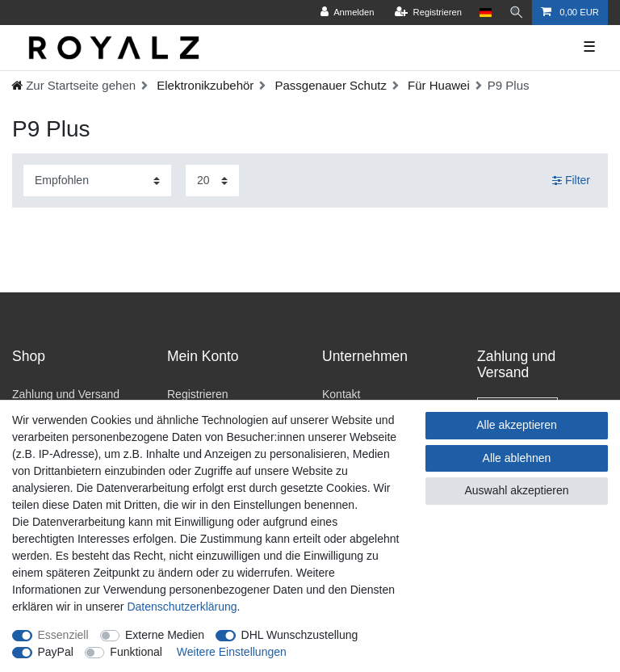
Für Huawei (437, 85)
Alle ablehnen (517, 458)
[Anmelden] (347, 13)
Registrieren (197, 394)
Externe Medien (165, 635)
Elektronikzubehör (203, 85)
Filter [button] (571, 181)
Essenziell (63, 635)
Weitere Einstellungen (232, 652)
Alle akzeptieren (517, 425)
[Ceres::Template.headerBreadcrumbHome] (73, 85)
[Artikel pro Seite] (212, 181)
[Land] (485, 13)
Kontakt (341, 394)
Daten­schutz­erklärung (182, 607)
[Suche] (516, 13)
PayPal (56, 652)
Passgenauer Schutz (329, 85)
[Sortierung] (97, 181)
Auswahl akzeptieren (516, 490)
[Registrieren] (427, 13)
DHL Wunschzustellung (300, 635)
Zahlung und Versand (66, 394)
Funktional (136, 652)
